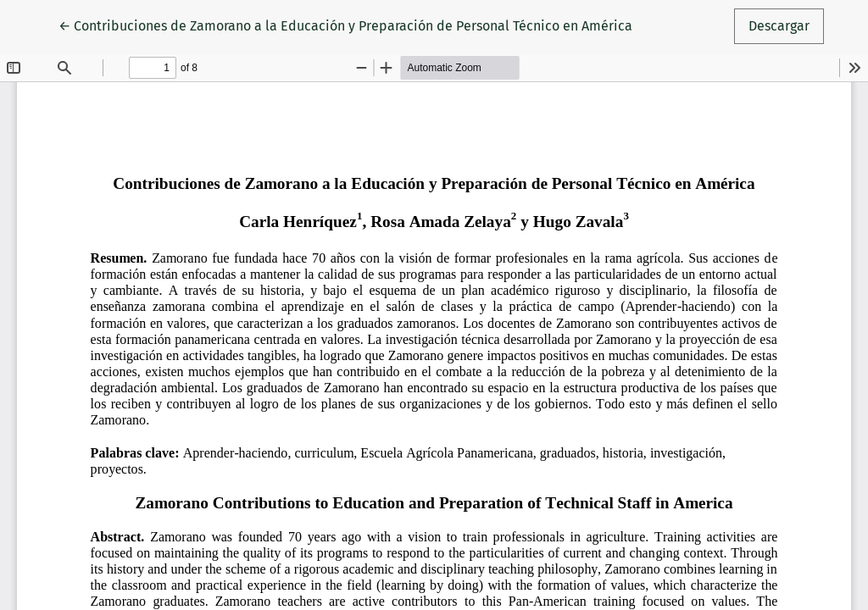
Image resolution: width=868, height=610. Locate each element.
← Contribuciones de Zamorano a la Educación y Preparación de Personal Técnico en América (345, 25)
